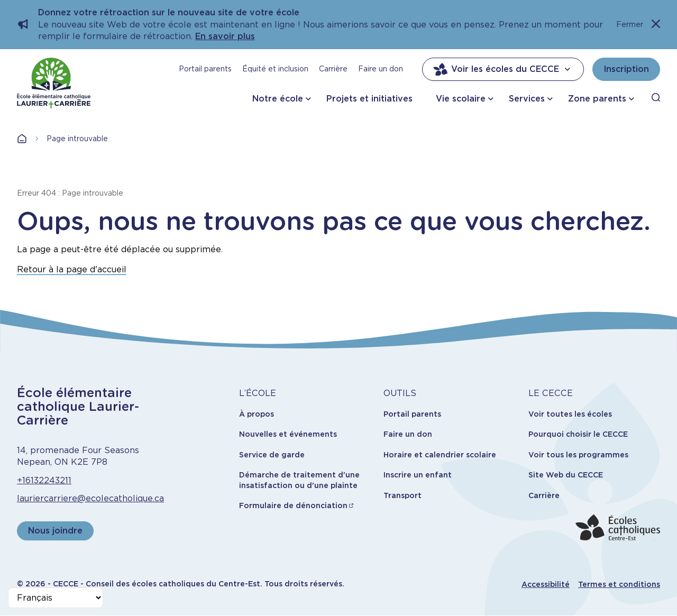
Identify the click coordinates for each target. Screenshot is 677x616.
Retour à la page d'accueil (72, 269)
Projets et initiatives (369, 99)
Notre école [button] (278, 99)
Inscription (626, 69)
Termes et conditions (619, 584)
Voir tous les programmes (578, 455)
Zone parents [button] (597, 99)
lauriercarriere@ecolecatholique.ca (90, 498)
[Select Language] (56, 598)
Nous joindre (55, 531)
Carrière (333, 69)
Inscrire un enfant (418, 475)
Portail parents (205, 69)
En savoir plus (225, 36)
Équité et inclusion (275, 69)
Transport (402, 495)
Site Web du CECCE (566, 475)
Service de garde (272, 455)
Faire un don (381, 69)
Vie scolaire (461, 99)
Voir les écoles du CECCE (503, 69)
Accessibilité (546, 584)
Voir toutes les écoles (570, 414)
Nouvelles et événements (288, 434)
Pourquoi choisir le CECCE (578, 434)
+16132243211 (44, 480)
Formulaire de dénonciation (293, 505)
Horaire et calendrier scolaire (440, 455)
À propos (257, 414)
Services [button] (527, 99)
